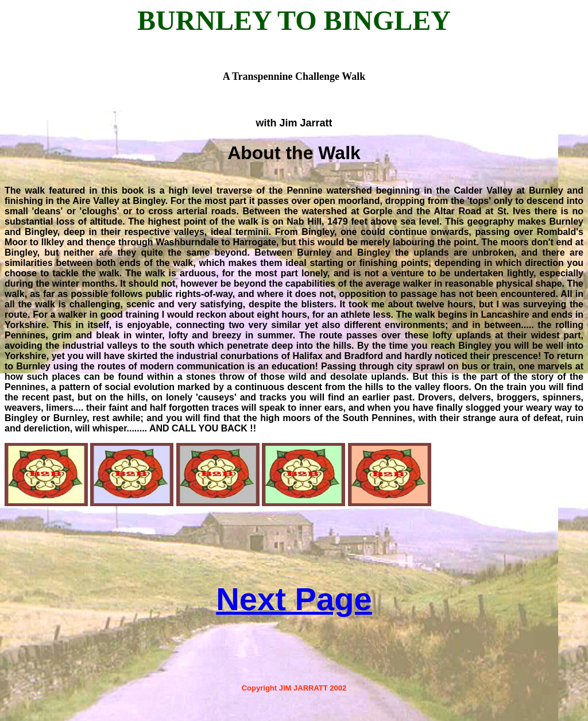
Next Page (294, 599)
